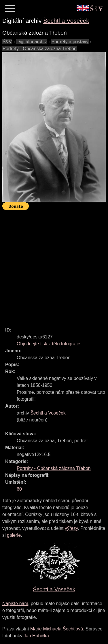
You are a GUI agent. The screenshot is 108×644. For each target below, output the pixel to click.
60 (19, 489)
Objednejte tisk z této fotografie (49, 344)
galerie (14, 535)
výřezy (71, 528)
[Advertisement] (54, 266)
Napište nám (15, 603)
